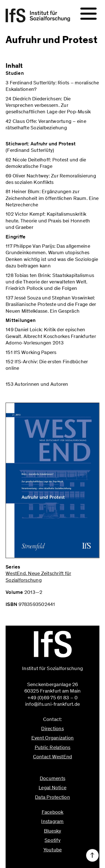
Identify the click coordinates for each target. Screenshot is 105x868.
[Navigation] (88, 14)
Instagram (52, 821)
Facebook (53, 812)
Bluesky (53, 831)
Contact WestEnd (53, 757)
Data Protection (53, 797)
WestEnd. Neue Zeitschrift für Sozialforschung (38, 577)
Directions (53, 729)
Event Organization (53, 738)
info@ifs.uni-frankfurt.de (53, 769)
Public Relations (53, 747)
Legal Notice (53, 788)
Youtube (53, 850)
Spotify (53, 840)
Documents (53, 778)
